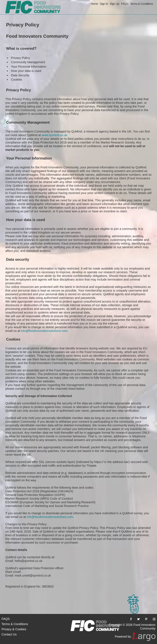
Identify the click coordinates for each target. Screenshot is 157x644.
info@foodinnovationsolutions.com (44, 331)
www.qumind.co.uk (54, 135)
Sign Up (115, 4)
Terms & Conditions (142, 4)
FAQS (6, 619)
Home (94, 4)
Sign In (104, 4)
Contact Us (9, 634)
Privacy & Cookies (14, 629)
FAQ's (125, 4)
